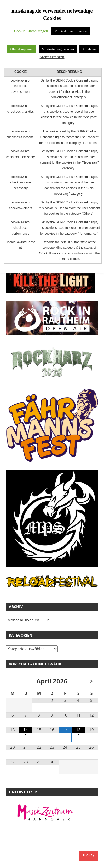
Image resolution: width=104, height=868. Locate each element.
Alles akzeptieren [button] (22, 49)
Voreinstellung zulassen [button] (71, 31)
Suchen (89, 856)
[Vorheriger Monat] (13, 682)
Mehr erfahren (52, 57)
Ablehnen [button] (89, 49)
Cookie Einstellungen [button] (31, 31)
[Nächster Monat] (91, 682)
